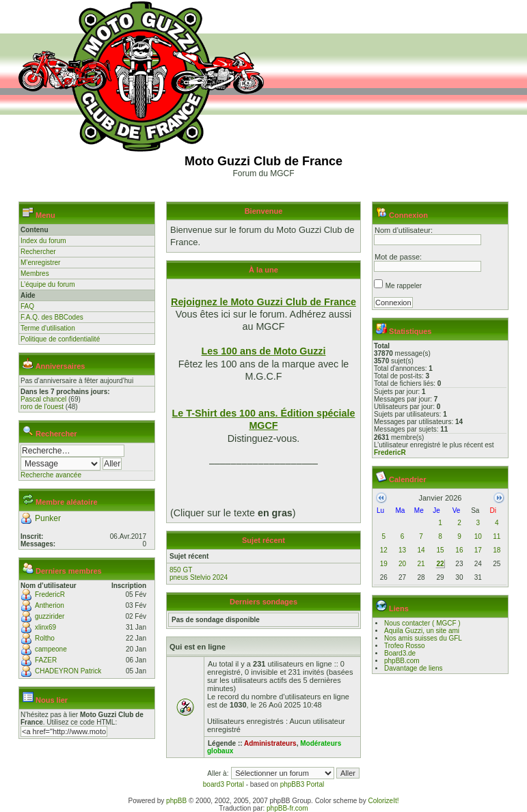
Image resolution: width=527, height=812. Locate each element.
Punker (48, 518)
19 (384, 564)
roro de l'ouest (42, 407)
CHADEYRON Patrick (68, 671)
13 (402, 550)
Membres (35, 274)
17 (478, 550)
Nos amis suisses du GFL (423, 638)
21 (421, 564)
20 (402, 564)
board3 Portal (224, 784)
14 (421, 550)
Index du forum (43, 241)
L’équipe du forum (48, 284)
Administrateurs (270, 743)
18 (497, 550)
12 (384, 550)
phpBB (176, 801)
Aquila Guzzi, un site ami (422, 631)
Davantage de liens (414, 668)
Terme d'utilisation (48, 328)
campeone (51, 649)
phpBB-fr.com (287, 808)
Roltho (45, 638)
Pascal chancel (43, 399)
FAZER (46, 660)
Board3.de (400, 653)
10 (478, 536)
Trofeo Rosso (405, 646)
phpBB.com (402, 661)
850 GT (181, 570)
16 (459, 550)
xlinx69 (45, 627)
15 (440, 550)
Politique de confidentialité (60, 339)
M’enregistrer (40, 263)
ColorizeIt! (383, 801)
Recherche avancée (51, 475)
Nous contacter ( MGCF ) (422, 623)
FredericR (50, 594)
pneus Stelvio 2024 (199, 577)
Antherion (50, 605)
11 (497, 536)
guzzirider (50, 616)
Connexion (408, 215)
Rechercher (38, 252)
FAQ (27, 306)
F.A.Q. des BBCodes (52, 317)
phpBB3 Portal (302, 784)
